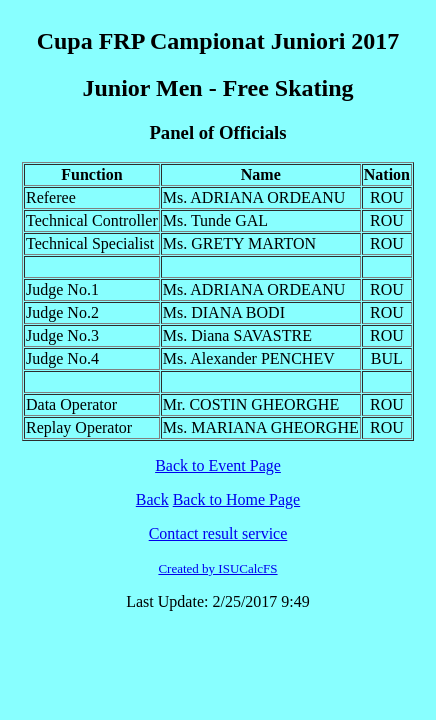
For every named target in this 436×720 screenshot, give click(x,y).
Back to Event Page (218, 465)
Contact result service (218, 533)
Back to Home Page (237, 499)
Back (152, 499)
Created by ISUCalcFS (217, 568)
